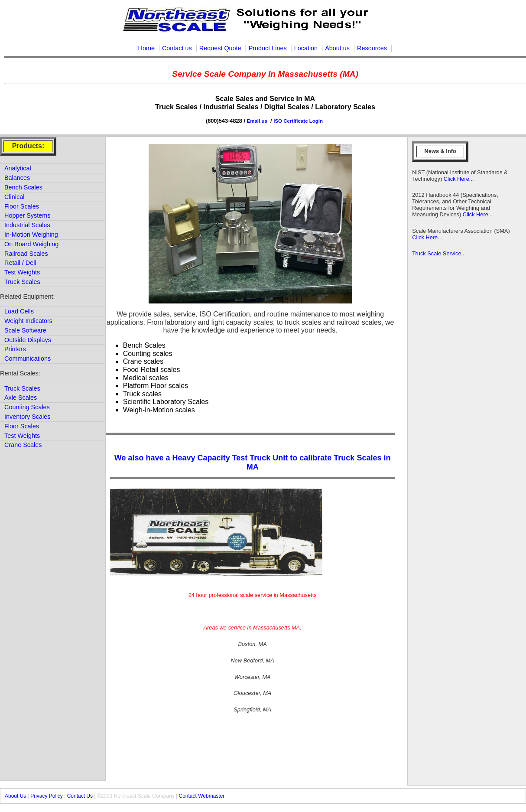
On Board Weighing (31, 244)
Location (306, 48)
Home (146, 48)
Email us (258, 121)
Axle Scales (21, 398)
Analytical (18, 168)
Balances (17, 178)
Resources (372, 48)
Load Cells (19, 311)
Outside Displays (28, 340)
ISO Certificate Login (298, 121)
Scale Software (25, 330)
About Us (15, 796)
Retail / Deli (20, 263)
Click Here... (458, 179)
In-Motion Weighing (31, 235)
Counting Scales (27, 407)
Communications (28, 359)
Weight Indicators (28, 321)
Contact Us (80, 796)
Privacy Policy (47, 796)
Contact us (177, 48)
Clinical (14, 197)
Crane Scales (23, 445)
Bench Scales (23, 187)
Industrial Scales (27, 225)
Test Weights (22, 272)
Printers (15, 349)
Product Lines (268, 48)
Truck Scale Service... (439, 253)
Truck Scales (22, 282)
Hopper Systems (27, 215)
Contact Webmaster (202, 796)
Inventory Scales (27, 417)
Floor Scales (22, 206)
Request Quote (220, 48)
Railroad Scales (26, 254)
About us (337, 48)
